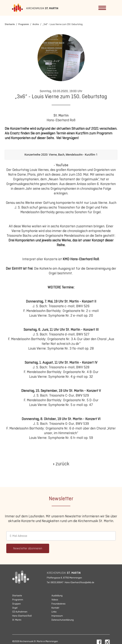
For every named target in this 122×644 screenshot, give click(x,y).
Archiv (36, 24)
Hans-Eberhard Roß (22, 616)
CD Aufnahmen (20, 612)
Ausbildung (57, 596)
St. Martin (61, 115)
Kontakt (55, 608)
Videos (55, 600)
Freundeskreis (58, 604)
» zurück (61, 464)
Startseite (10, 24)
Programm (24, 24)
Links (54, 612)
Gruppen (16, 604)
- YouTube (61, 165)
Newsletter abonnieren (28, 548)
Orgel (15, 608)
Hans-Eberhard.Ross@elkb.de (79, 582)
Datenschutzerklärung (63, 620)
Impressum (57, 616)
